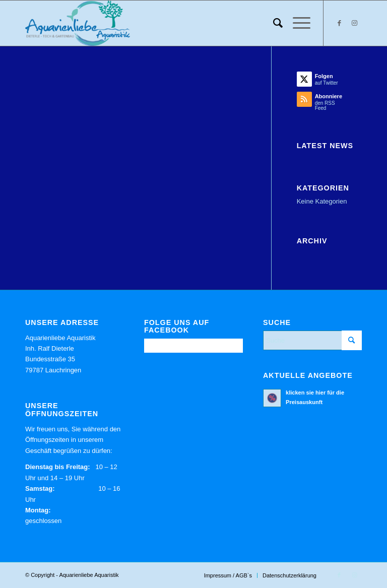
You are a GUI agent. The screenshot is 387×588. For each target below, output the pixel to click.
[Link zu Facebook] (339, 23)
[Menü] (297, 23)
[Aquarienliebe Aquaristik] (78, 23)
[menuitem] (273, 23)
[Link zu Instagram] (354, 23)
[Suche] (273, 23)
